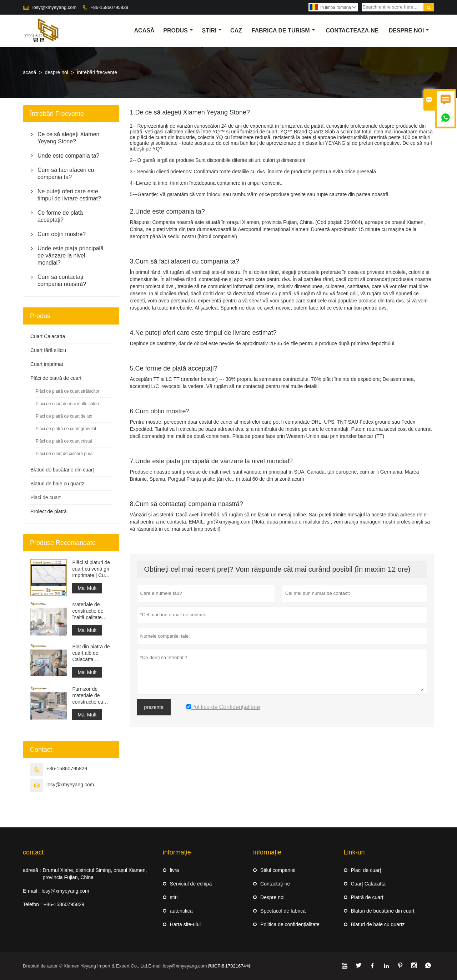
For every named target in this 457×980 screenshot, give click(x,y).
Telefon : (32, 904)
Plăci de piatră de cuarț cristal (64, 441)
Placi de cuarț (46, 497)
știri (212, 30)
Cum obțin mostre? (62, 234)
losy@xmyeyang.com (55, 7)
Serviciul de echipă (191, 884)
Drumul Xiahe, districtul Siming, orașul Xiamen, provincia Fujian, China (95, 874)
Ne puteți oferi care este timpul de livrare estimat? (69, 195)
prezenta (154, 707)
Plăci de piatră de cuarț (56, 378)
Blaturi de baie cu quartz (57, 484)
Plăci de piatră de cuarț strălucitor (67, 391)
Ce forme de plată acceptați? (60, 216)
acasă (144, 30)
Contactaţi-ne (275, 884)
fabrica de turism (283, 30)
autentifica (181, 911)
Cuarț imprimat (47, 364)
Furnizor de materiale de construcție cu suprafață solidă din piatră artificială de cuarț (92, 696)
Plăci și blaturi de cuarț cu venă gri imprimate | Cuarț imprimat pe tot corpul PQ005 (91, 569)
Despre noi (272, 897)
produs (178, 30)
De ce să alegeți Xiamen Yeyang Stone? (68, 138)
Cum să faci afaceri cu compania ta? (66, 173)
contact (33, 852)
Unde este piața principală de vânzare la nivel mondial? (71, 256)
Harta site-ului (185, 924)
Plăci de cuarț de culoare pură (64, 454)
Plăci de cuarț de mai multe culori (67, 404)
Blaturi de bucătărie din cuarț (62, 470)
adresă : (32, 870)
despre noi (409, 30)
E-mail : (31, 891)
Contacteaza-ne (352, 30)
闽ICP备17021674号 (229, 966)
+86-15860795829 (109, 7)
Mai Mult (87, 588)
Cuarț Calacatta (48, 336)
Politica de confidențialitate (290, 924)
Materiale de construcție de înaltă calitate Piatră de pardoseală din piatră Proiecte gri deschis (92, 611)
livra (175, 870)
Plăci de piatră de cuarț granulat (66, 429)
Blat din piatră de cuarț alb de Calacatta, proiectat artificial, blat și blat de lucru (92, 653)
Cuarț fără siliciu (48, 350)
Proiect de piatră (49, 511)
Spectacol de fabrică (283, 911)
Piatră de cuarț (367, 897)
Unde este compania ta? (68, 156)
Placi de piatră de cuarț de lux (64, 416)
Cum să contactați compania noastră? (62, 280)
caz (236, 30)
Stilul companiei (278, 870)
